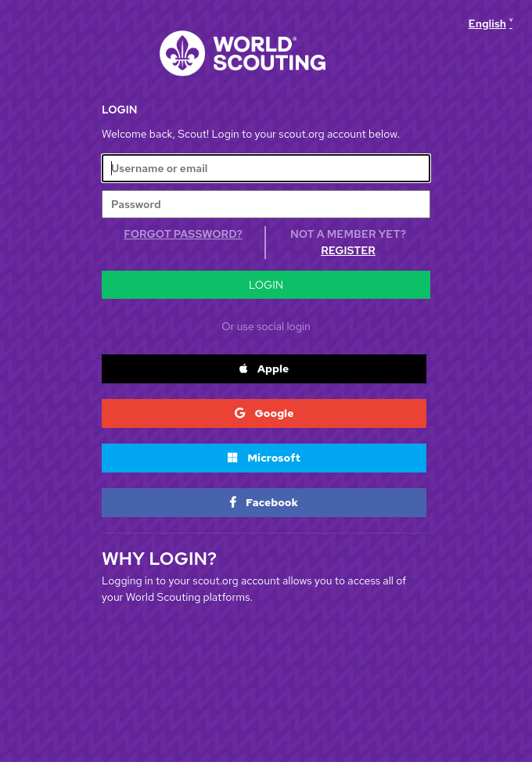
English (487, 23)
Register (348, 250)
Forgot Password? (183, 234)
